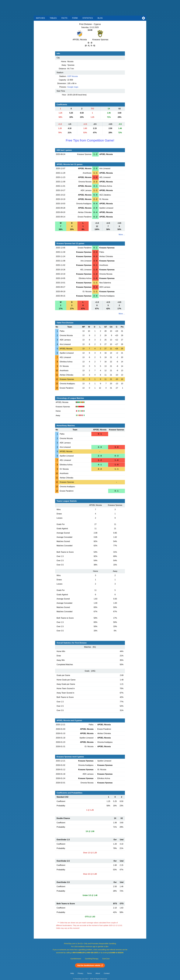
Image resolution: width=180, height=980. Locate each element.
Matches (40, 18)
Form (75, 18)
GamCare (106, 959)
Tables (53, 18)
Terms (89, 973)
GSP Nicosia (73, 76)
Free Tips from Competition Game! (90, 140)
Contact (107, 973)
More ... (122, 235)
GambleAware (76, 959)
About (98, 973)
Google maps (73, 87)
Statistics (88, 18)
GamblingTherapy (92, 959)
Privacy (80, 973)
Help (72, 973)
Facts (64, 18)
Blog (100, 18)
